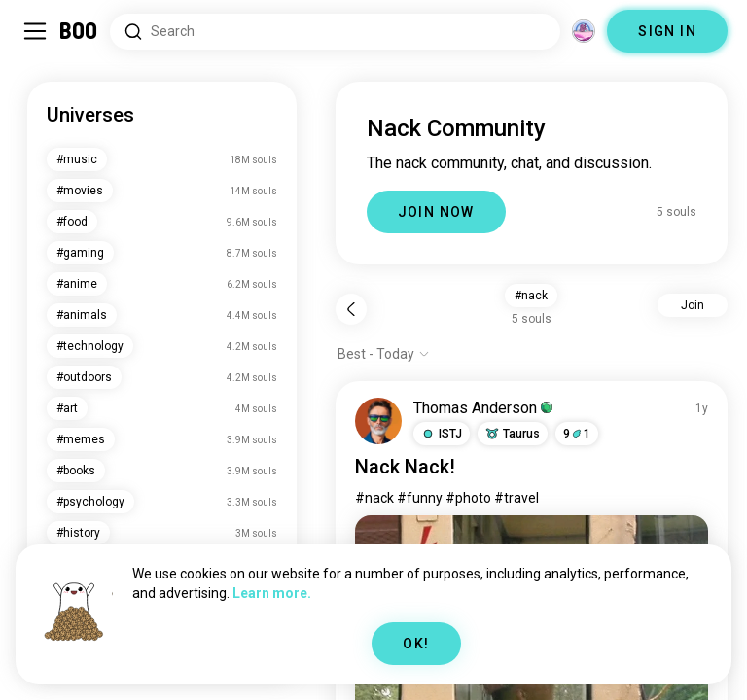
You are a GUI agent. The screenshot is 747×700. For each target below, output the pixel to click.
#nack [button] (531, 296)
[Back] (351, 309)
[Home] (79, 31)
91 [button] (577, 434)
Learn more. (272, 593)
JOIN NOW (436, 212)
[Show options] (384, 354)
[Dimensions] (584, 31)
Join (693, 305)
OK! (416, 644)
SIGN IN (667, 31)
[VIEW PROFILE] (378, 421)
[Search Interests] (335, 32)
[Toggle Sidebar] (35, 31)
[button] (442, 434)
